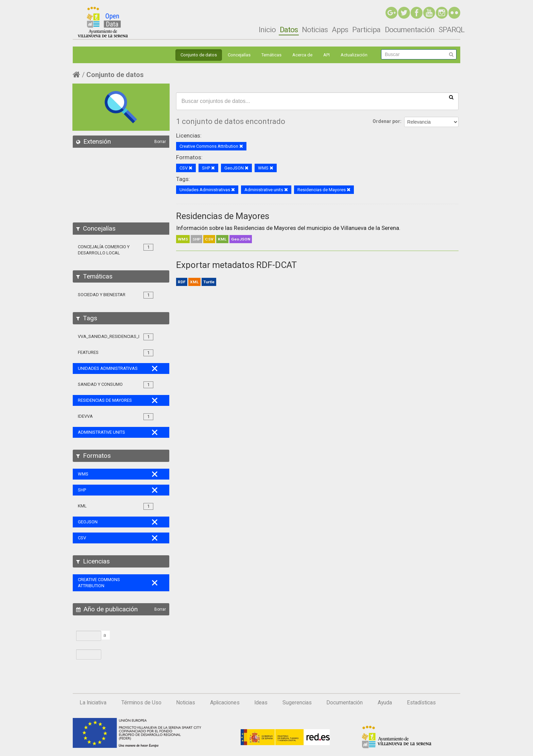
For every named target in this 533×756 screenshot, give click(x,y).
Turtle (209, 282)
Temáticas (271, 55)
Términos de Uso (141, 703)
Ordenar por (386, 121)
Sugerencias (297, 703)
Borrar (160, 142)
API (326, 55)
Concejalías (239, 55)
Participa (366, 30)
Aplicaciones (225, 703)
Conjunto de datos (199, 55)
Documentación (410, 30)
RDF (182, 282)
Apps (340, 30)
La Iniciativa (93, 703)
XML (194, 282)
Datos (289, 30)
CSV (209, 239)
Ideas (261, 703)
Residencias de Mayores (223, 216)
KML (222, 239)
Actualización (354, 55)
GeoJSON (241, 239)
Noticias (315, 30)
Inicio (267, 30)
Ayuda (385, 703)
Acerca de (302, 55)
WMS (183, 239)
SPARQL (451, 30)
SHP (196, 239)
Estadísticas (421, 703)
